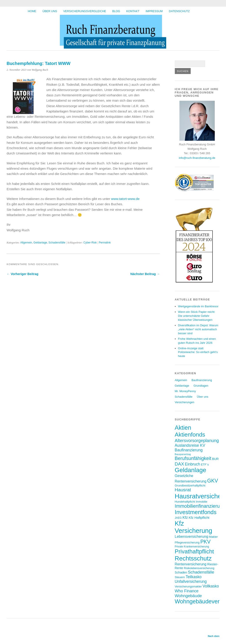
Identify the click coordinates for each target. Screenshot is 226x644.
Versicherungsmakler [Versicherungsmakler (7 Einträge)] (188, 586)
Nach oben (214, 636)
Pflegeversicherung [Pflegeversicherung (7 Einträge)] (187, 542)
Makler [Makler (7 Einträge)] (213, 537)
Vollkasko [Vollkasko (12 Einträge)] (211, 586)
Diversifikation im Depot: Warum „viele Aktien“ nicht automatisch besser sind (198, 329)
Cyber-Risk (90, 243)
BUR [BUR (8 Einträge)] (215, 459)
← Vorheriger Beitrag (23, 274)
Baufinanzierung (202, 380)
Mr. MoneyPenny (185, 391)
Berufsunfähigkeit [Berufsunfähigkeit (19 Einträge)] (193, 458)
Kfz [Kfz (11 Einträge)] (185, 518)
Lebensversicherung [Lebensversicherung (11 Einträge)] (192, 537)
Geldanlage (40, 243)
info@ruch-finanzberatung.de (197, 158)
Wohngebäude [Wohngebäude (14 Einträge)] (188, 596)
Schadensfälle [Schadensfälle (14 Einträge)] (201, 572)
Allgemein (26, 243)
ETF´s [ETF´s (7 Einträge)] (205, 464)
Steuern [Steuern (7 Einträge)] (180, 577)
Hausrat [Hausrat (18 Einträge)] (183, 490)
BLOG (116, 11)
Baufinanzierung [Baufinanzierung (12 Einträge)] (189, 450)
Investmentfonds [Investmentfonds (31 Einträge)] (196, 512)
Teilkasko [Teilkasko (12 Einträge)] (194, 577)
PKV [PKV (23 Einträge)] (205, 542)
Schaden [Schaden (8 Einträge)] (181, 572)
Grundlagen (201, 386)
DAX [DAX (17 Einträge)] (179, 464)
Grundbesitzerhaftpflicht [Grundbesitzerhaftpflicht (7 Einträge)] (190, 485)
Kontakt (133, 11)
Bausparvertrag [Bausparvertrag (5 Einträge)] (183, 454)
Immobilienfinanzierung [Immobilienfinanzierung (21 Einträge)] (200, 506)
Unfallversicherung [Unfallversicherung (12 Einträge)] (191, 581)
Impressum (154, 11)
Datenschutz (179, 11)
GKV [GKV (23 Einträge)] (213, 481)
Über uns (50, 11)
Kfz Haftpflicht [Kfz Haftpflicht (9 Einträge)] (199, 518)
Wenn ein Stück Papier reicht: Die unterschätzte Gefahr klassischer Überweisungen (197, 316)
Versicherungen (185, 402)
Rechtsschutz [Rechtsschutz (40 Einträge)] (193, 558)
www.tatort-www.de (125, 199)
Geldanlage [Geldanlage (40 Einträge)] (191, 470)
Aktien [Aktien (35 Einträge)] (183, 428)
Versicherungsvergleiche (85, 11)
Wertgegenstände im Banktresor (198, 306)
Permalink (105, 243)
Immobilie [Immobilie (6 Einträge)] (202, 502)
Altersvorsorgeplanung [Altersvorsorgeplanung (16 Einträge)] (197, 441)
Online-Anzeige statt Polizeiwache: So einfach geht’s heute (198, 352)
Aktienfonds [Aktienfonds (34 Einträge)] (190, 435)
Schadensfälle (57, 243)
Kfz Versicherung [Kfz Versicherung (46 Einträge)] (194, 527)
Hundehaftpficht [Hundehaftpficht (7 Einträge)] (185, 502)
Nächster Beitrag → (145, 274)
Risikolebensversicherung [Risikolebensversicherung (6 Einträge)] (199, 568)
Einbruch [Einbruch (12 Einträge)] (193, 464)
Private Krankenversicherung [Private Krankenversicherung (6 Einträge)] (192, 547)
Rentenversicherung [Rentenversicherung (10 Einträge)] (191, 564)
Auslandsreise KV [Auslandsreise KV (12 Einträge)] (190, 445)
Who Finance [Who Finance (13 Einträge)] (187, 591)
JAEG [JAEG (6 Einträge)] (178, 518)
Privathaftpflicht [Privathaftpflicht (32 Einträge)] (194, 551)
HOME (32, 11)
